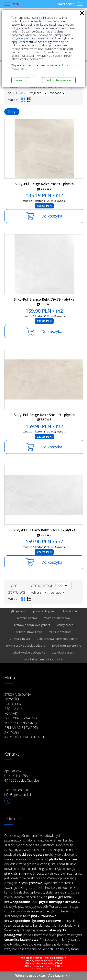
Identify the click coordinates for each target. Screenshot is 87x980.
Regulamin (14, 709)
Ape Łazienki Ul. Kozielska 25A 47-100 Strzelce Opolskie (22, 776)
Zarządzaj (21, 80)
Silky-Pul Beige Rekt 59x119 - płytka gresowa (44, 417)
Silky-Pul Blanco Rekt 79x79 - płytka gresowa (44, 302)
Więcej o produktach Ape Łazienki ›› (43, 975)
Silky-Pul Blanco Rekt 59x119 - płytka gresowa (44, 532)
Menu (17, 4)
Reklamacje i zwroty (21, 728)
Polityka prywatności (23, 718)
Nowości (12, 699)
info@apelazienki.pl (18, 795)
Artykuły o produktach (24, 737)
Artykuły (12, 732)
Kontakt (11, 713)
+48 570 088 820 (16, 790)
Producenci (14, 704)
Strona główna (18, 695)
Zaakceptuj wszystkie (59, 80)
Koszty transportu (21, 723)
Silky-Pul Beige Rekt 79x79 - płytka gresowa (44, 186)
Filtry (12, 112)
